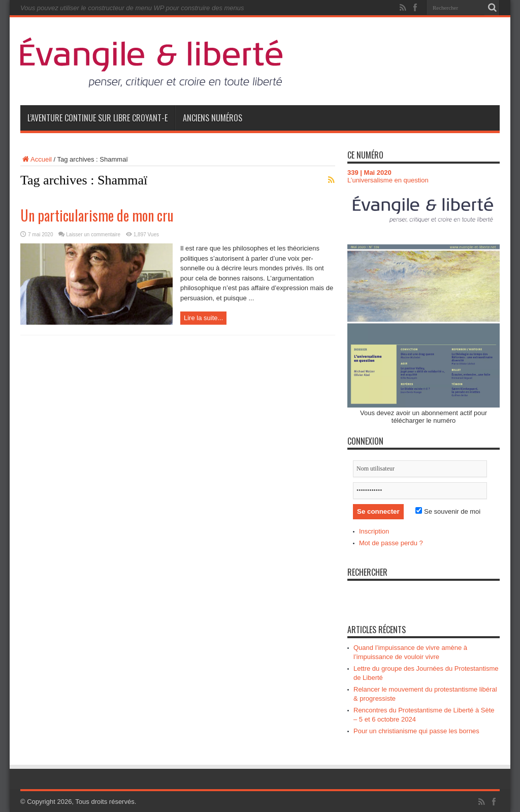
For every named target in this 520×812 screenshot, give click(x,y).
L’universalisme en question (388, 180)
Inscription (374, 531)
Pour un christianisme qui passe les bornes (416, 731)
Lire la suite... (203, 318)
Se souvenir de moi (448, 511)
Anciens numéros (213, 118)
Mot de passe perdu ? (391, 543)
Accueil (36, 159)
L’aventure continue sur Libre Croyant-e (97, 118)
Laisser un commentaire (93, 235)
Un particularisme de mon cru (97, 215)
